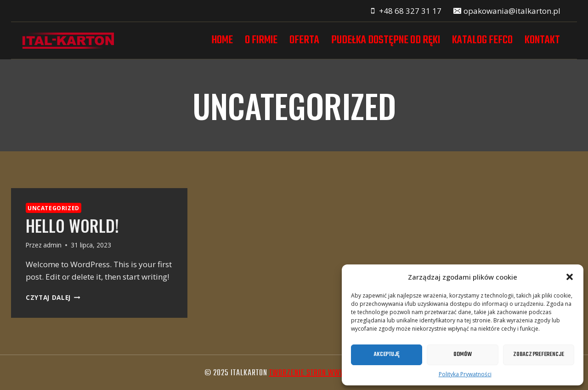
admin (52, 245)
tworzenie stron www (308, 373)
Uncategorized (54, 208)
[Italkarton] (68, 40)
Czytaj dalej (53, 297)
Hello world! (72, 225)
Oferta (304, 40)
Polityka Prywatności (465, 374)
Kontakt (542, 40)
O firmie (261, 40)
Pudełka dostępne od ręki (386, 40)
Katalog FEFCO (482, 40)
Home (222, 40)
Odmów (463, 354)
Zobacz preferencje (539, 354)
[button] (570, 277)
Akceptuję (387, 354)
